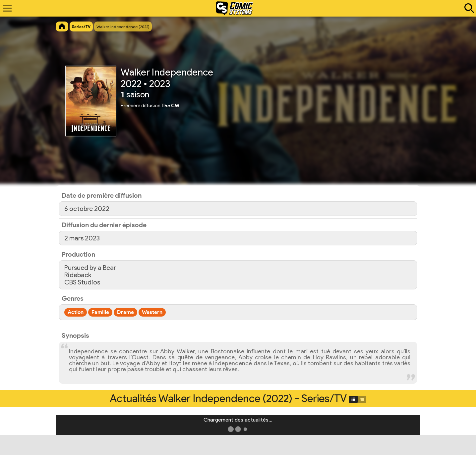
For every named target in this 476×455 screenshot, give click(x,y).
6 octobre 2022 (87, 209)
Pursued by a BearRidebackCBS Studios (90, 275)
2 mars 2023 (82, 238)
